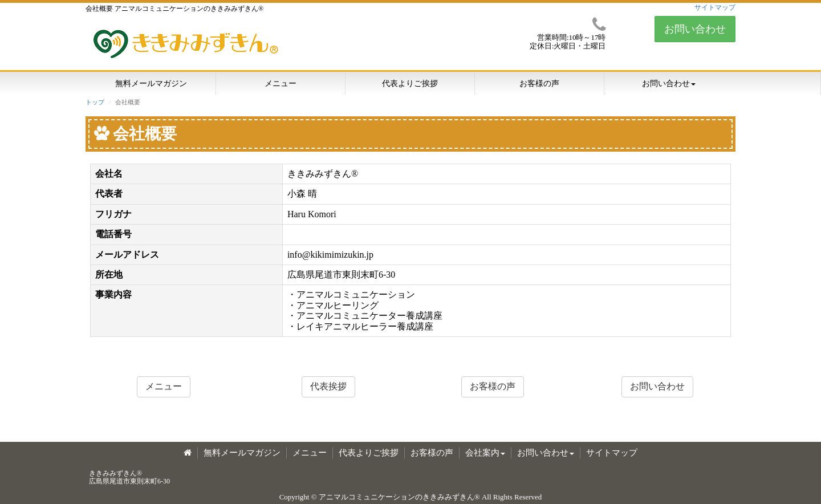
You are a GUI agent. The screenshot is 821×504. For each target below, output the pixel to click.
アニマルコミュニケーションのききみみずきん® (399, 497)
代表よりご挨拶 (410, 84)
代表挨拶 (328, 386)
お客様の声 (539, 84)
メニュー (281, 84)
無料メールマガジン (151, 84)
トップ (95, 102)
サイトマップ (715, 7)
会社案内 (485, 453)
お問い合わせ (695, 29)
